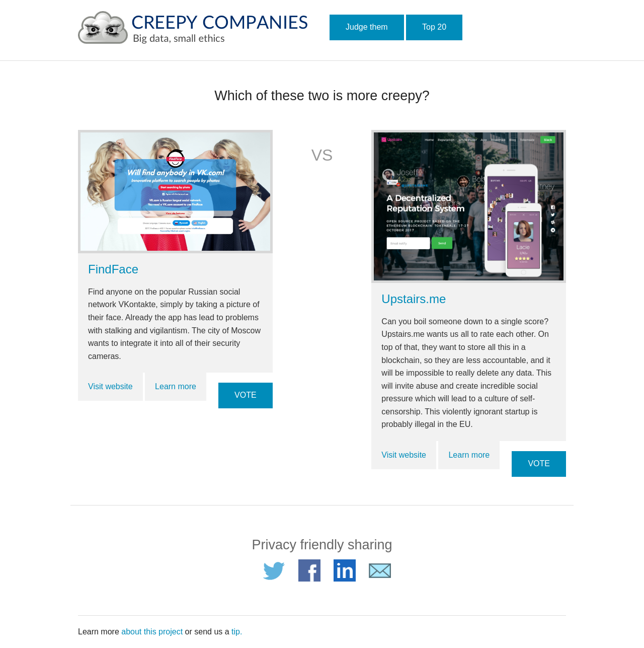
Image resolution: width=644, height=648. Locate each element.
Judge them (367, 27)
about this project (152, 632)
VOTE (246, 395)
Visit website (110, 386)
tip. (237, 632)
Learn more (176, 386)
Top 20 (434, 27)
